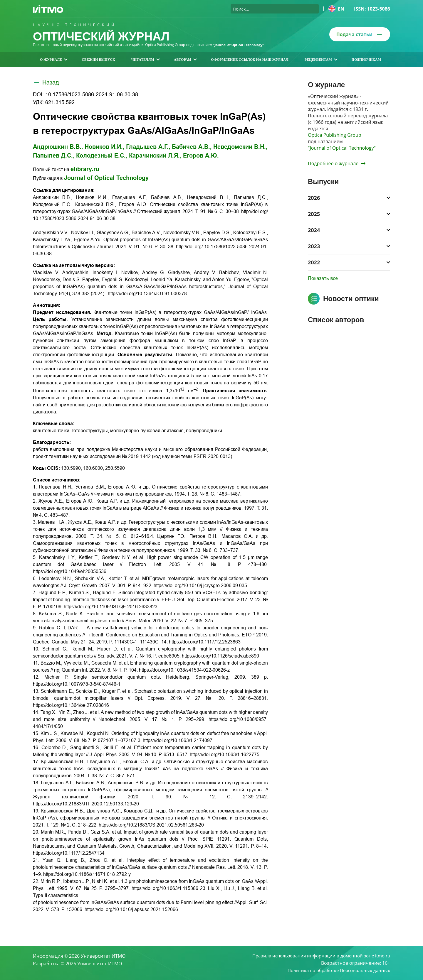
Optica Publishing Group (335, 135)
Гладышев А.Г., (148, 147)
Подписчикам (366, 60)
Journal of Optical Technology (106, 178)
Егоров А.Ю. (201, 156)
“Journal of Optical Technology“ (241, 45)
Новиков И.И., (105, 147)
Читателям (146, 60)
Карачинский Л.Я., (155, 156)
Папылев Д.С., (54, 156)
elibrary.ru (85, 169)
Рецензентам (321, 60)
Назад (46, 82)
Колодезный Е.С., (102, 156)
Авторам (186, 60)
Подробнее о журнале (337, 163)
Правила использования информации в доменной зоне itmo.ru (317, 955)
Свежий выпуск (98, 60)
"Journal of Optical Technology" (342, 148)
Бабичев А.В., (192, 147)
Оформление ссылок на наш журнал (250, 60)
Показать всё (323, 278)
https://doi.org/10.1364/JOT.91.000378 (147, 294)
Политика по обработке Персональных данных (336, 970)
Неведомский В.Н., (240, 147)
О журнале (54, 60)
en (336, 9)
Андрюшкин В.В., (58, 147)
